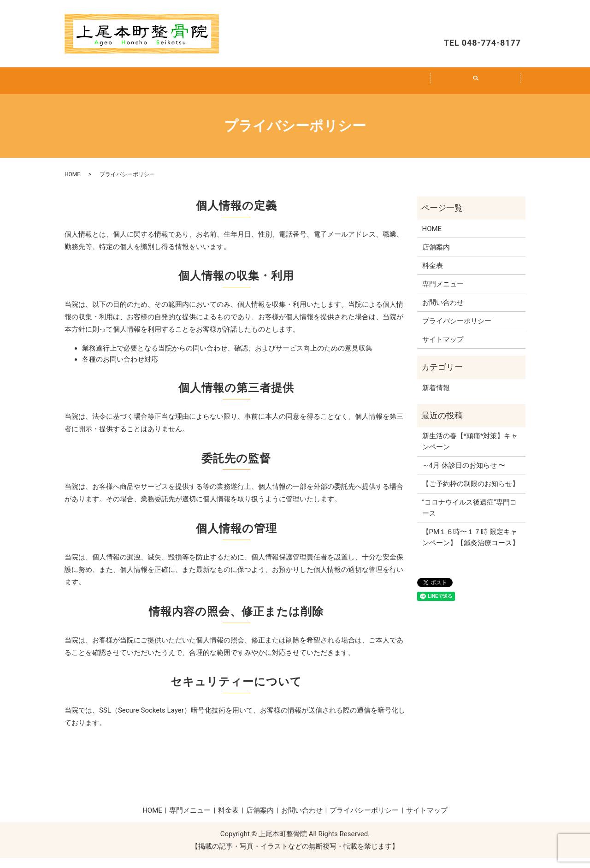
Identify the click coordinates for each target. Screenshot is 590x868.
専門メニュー (205, 85)
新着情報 (436, 398)
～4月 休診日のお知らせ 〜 (464, 475)
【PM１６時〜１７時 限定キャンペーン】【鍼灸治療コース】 (471, 547)
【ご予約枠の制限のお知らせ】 (471, 493)
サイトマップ (443, 349)
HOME (114, 85)
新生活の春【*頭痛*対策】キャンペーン (470, 451)
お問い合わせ (479, 21)
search (481, 90)
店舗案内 (385, 85)
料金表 (295, 85)
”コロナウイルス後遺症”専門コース (470, 517)
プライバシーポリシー (457, 331)
